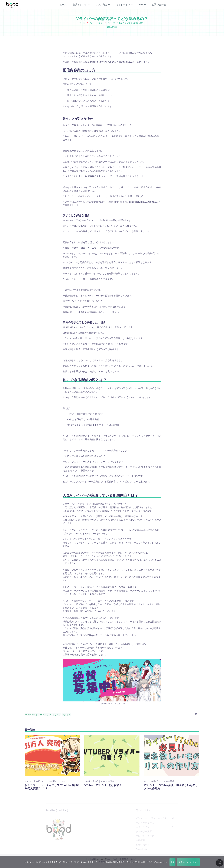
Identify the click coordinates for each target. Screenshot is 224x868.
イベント (47, 717)
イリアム (57, 717)
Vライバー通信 (96, 25)
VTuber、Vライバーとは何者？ (103, 788)
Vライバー (37, 717)
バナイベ (66, 717)
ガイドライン (123, 6)
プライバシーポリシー (188, 862)
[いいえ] (220, 862)
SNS (141, 6)
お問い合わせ (159, 6)
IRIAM (28, 717)
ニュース (62, 6)
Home (83, 25)
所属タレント (80, 6)
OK (172, 862)
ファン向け (101, 6)
